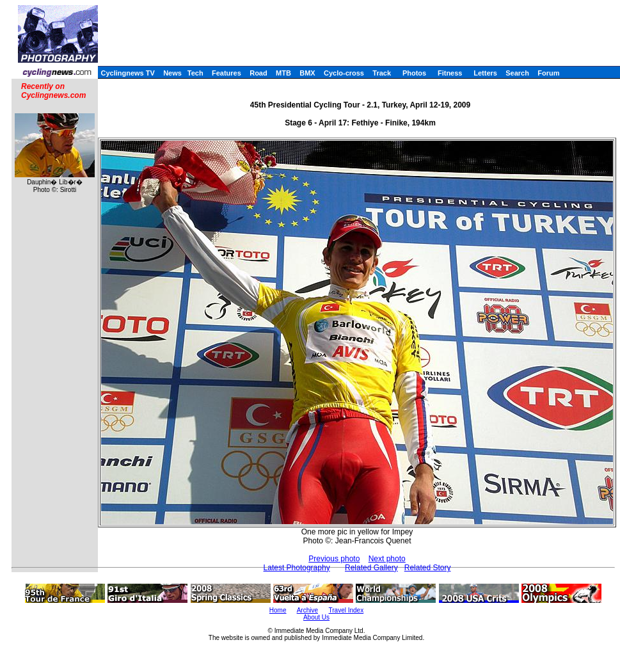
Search (517, 73)
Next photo (387, 559)
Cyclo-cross (344, 73)
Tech (195, 73)
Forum (548, 73)
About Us (316, 617)
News (172, 73)
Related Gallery (371, 568)
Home (278, 610)
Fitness (450, 73)
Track (382, 73)
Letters (485, 73)
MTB (283, 73)
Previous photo (334, 559)
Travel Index (346, 610)
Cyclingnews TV (127, 73)
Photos (414, 73)
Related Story (428, 568)
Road (258, 73)
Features (227, 73)
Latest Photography (297, 568)
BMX (307, 73)
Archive (307, 610)
